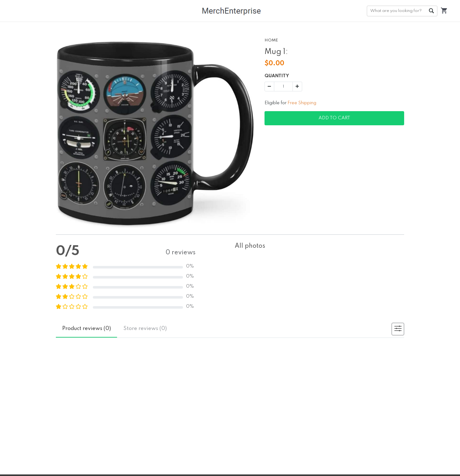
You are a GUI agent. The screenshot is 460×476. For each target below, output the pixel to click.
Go (431, 11)
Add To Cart (334, 118)
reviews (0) (87, 329)
